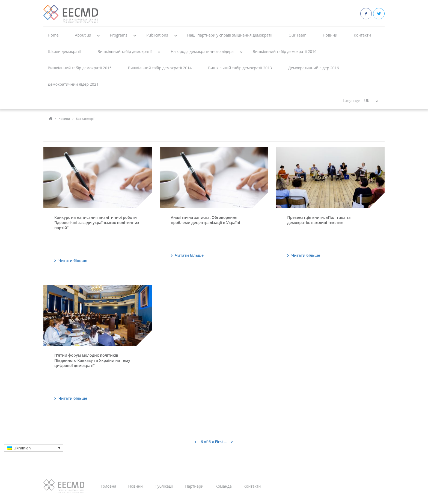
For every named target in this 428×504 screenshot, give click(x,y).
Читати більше (73, 260)
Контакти (362, 35)
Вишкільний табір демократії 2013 (240, 68)
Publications (157, 35)
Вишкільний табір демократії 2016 (285, 51)
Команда (224, 486)
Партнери (194, 486)
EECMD (71, 14)
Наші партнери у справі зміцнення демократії (230, 35)
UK (367, 101)
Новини (330, 35)
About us (83, 35)
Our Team (297, 35)
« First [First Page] (217, 442)
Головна (109, 486)
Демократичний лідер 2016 (314, 68)
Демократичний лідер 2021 (73, 84)
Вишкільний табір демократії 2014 (160, 68)
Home (53, 35)
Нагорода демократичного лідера (202, 51)
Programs (119, 35)
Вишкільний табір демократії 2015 (80, 68)
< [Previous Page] (195, 442)
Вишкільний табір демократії (124, 51)
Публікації (164, 486)
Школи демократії (64, 51)
